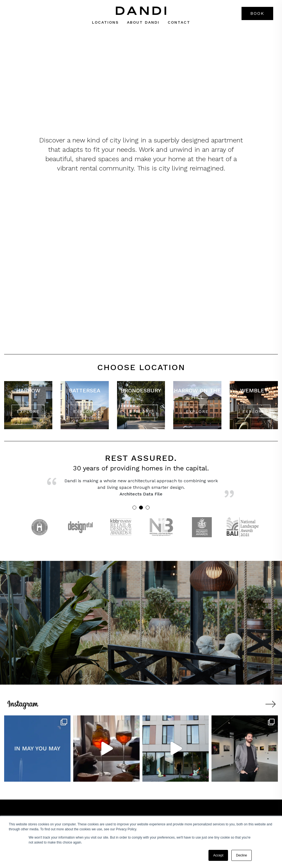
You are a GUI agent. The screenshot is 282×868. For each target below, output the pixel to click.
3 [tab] (148, 508)
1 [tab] (134, 508)
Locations (105, 22)
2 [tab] (141, 508)
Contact (179, 22)
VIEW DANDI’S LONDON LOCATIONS (141, 86)
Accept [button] (218, 855)
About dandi (143, 22)
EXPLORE (28, 412)
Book (257, 13)
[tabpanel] (141, 489)
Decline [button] (242, 855)
